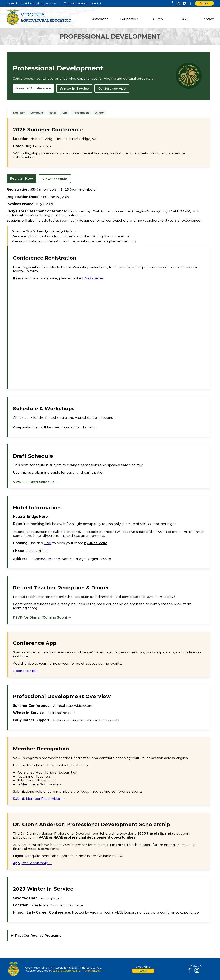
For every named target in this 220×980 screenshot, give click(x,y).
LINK (48, 543)
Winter (99, 113)
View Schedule (55, 179)
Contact (208, 19)
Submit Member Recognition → (39, 799)
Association (100, 19)
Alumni (158, 19)
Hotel (52, 113)
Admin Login (93, 971)
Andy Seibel (94, 278)
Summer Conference (33, 88)
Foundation (129, 19)
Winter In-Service (74, 88)
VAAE (184, 19)
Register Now (21, 178)
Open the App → (27, 671)
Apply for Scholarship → (33, 863)
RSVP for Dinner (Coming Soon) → (42, 617)
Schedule (37, 113)
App (64, 113)
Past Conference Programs (38, 935)
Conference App (112, 88)
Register (19, 113)
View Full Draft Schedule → (36, 482)
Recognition (81, 113)
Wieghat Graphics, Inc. (67, 971)
